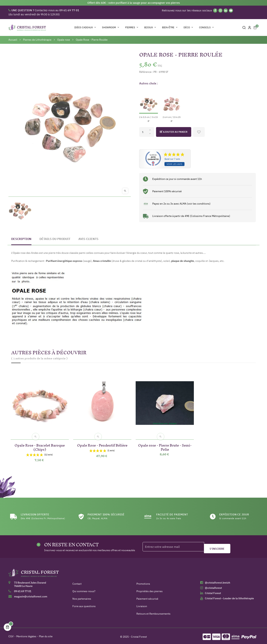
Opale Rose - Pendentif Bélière (102, 443)
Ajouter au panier (174, 132)
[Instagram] (220, 10)
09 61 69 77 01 (23, 590)
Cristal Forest (213, 591)
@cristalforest (213, 586)
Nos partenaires (82, 597)
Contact (77, 582)
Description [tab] (21, 239)
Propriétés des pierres (149, 590)
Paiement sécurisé (147, 597)
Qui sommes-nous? (84, 590)
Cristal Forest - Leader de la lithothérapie (229, 597)
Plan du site (46, 635)
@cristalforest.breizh (218, 581)
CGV (11, 635)
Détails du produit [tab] (55, 239)
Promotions (143, 582)
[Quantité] (147, 132)
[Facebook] (215, 10)
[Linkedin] (226, 10)
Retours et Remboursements (153, 612)
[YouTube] (231, 10)
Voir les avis (174, 164)
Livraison (142, 605)
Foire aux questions (84, 605)
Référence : (146, 72)
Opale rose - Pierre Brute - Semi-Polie (165, 445)
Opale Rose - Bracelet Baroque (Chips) (40, 445)
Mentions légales (26, 635)
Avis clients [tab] (88, 239)
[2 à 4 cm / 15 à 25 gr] (172, 105)
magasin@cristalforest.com (31, 595)
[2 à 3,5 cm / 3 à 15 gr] (149, 105)
